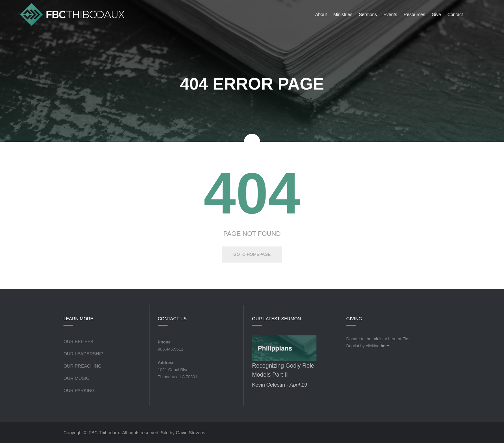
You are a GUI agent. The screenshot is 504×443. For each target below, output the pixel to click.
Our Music (76, 378)
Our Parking (79, 390)
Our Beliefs (78, 342)
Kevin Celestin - (280, 385)
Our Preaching (82, 366)
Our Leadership (83, 354)
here (385, 346)
